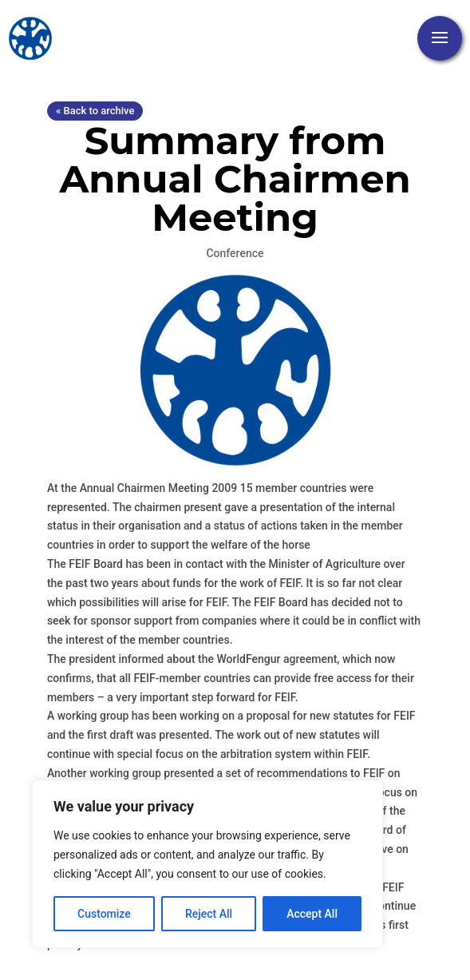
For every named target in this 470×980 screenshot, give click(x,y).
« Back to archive (95, 111)
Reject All (209, 914)
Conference (235, 253)
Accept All (312, 914)
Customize (104, 914)
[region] (207, 864)
